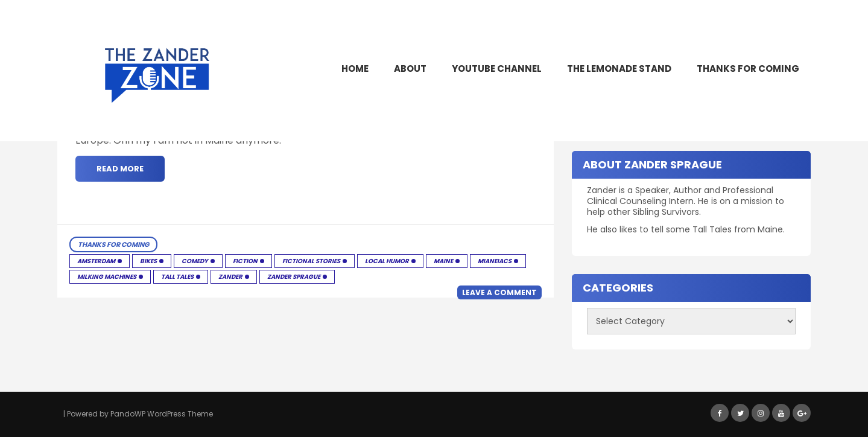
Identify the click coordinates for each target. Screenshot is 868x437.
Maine (443, 261)
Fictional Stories (311, 261)
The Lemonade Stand (619, 69)
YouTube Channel (497, 69)
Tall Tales (177, 277)
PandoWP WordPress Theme (162, 414)
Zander (230, 277)
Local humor (387, 261)
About (410, 69)
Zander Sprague (294, 277)
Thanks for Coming (748, 69)
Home (355, 69)
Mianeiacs (495, 261)
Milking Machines (107, 277)
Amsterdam (96, 261)
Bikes (148, 261)
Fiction (245, 261)
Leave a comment (499, 292)
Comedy (195, 261)
